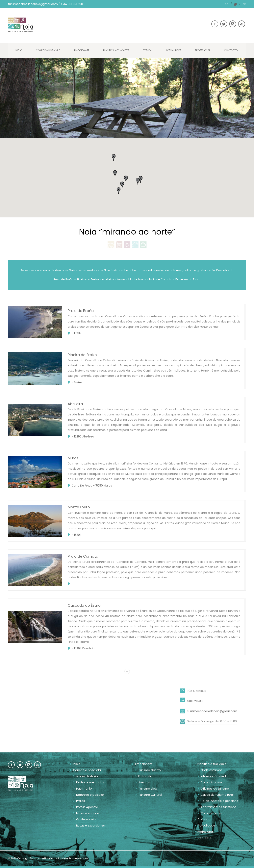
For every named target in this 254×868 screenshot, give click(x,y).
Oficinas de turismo (214, 788)
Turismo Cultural (150, 794)
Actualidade (173, 50)
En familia (145, 776)
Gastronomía (85, 819)
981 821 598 (195, 701)
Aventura (145, 782)
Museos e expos (87, 813)
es (227, 4)
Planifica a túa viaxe (116, 50)
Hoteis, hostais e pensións (218, 800)
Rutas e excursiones (90, 825)
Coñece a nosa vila (48, 50)
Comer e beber (211, 813)
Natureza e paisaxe (89, 794)
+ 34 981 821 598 (72, 4)
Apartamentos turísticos (218, 807)
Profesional (203, 50)
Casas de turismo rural (216, 794)
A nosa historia (86, 776)
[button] (141, 179)
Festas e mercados (89, 782)
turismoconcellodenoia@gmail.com (33, 4)
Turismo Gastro (149, 770)
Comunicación (211, 782)
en (244, 4)
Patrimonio (84, 788)
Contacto (231, 50)
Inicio (18, 50)
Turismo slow (147, 788)
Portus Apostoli (86, 807)
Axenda (147, 50)
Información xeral (213, 776)
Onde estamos (211, 770)
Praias (80, 800)
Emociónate (82, 50)
